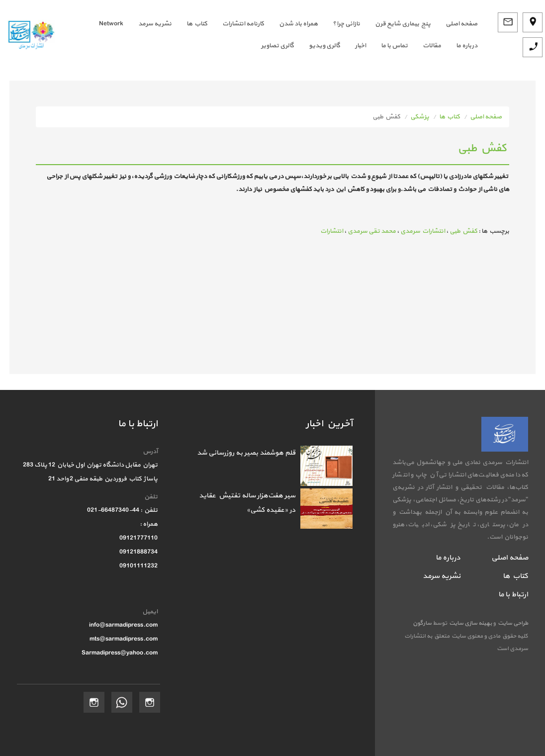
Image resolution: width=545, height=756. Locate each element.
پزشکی (420, 117)
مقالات (432, 46)
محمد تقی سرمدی (372, 231)
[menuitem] (454, 24)
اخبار (361, 46)
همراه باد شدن (298, 24)
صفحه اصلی (486, 117)
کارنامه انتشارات (243, 24)
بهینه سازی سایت (470, 623)
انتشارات (332, 231)
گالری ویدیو (324, 46)
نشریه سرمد (155, 24)
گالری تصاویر (277, 46)
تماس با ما (394, 46)
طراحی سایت (512, 623)
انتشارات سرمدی (423, 231)
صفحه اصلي (461, 24)
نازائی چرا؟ (346, 24)
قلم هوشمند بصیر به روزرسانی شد (246, 453)
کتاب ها (197, 24)
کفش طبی (463, 231)
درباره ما (467, 46)
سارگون (423, 623)
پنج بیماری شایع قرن (403, 24)
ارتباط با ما (513, 595)
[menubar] (274, 35)
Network (111, 24)
